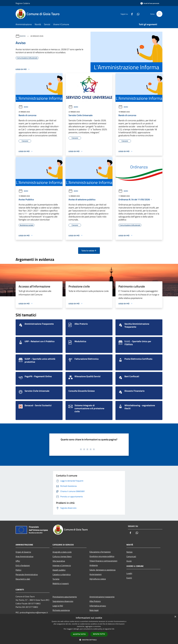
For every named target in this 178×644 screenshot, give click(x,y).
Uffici (18, 561)
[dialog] (89, 629)
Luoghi (129, 573)
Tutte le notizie (89, 251)
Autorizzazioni (96, 574)
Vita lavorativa (59, 561)
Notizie (129, 552)
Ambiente (94, 565)
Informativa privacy (98, 606)
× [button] (175, 617)
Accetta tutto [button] (79, 634)
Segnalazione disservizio (63, 601)
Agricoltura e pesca (98, 579)
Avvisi (23, 36)
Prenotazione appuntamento (65, 597)
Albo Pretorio (95, 601)
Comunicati (131, 556)
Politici (18, 570)
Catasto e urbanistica (62, 574)
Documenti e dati (23, 579)
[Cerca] (159, 14)
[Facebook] (131, 14)
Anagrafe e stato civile (62, 552)
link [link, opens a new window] (113, 629)
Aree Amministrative (24, 556)
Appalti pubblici (59, 570)
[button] (89, 640)
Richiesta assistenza (61, 610)
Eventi (129, 578)
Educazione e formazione (100, 552)
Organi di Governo (23, 552)
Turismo (56, 579)
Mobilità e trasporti (61, 583)
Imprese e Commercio (62, 565)
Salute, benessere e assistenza (102, 570)
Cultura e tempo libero (62, 556)
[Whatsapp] (137, 14)
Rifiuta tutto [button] (99, 634)
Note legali (94, 610)
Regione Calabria (23, 3)
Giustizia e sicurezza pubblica (102, 556)
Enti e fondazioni (23, 565)
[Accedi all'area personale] (150, 3)
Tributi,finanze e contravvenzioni (103, 561)
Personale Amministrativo (27, 574)
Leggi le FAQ (58, 606)
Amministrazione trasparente (102, 597)
